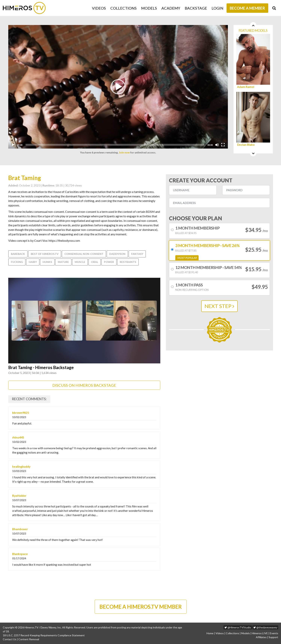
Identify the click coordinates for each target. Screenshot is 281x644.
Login (217, 8)
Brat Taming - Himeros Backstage (41, 367)
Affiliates (261, 637)
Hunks (47, 262)
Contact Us (10, 639)
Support (273, 637)
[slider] (115, 145)
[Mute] (217, 145)
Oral (95, 262)
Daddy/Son (117, 254)
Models (149, 8)
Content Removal (29, 639)
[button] (118, 87)
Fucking (17, 262)
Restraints (128, 262)
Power (109, 262)
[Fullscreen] (223, 145)
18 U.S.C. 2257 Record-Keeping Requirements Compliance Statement (44, 635)
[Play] (13, 145)
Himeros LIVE (260, 633)
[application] (118, 87)
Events (274, 633)
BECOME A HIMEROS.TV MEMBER (141, 607)
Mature (63, 262)
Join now (124, 152)
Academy (171, 8)
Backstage (196, 8)
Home (210, 633)
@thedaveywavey (265, 627)
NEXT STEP (219, 306)
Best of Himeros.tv (45, 254)
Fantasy (137, 254)
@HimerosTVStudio (238, 627)
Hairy (33, 262)
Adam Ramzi (246, 87)
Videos (99, 8)
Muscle (80, 262)
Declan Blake (246, 145)
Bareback (18, 254)
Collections (124, 8)
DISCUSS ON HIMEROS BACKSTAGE (84, 385)
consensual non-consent (84, 254)
